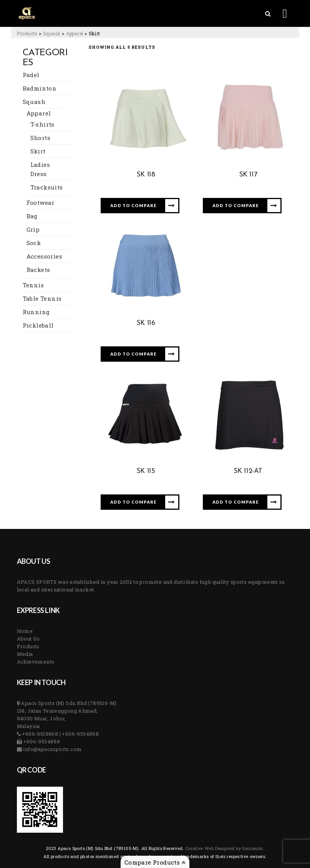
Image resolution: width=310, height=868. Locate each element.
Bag (32, 216)
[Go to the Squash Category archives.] (52, 33)
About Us (28, 639)
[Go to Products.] (27, 33)
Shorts (40, 138)
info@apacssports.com (52, 749)
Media (25, 654)
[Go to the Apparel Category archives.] (75, 33)
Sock (34, 243)
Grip (33, 229)
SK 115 (146, 471)
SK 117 (248, 175)
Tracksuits (47, 187)
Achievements (36, 662)
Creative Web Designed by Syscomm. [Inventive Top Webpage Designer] (224, 848)
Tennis (33, 285)
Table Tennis (42, 298)
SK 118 (146, 175)
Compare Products (155, 862)
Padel (31, 75)
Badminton (40, 88)
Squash (34, 102)
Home (25, 631)
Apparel (39, 113)
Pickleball (38, 325)
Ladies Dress (40, 169)
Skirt (38, 151)
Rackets (38, 270)
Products (28, 646)
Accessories (44, 256)
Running (36, 312)
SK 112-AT (248, 471)
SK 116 (146, 323)
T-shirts (42, 124)
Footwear (41, 203)
